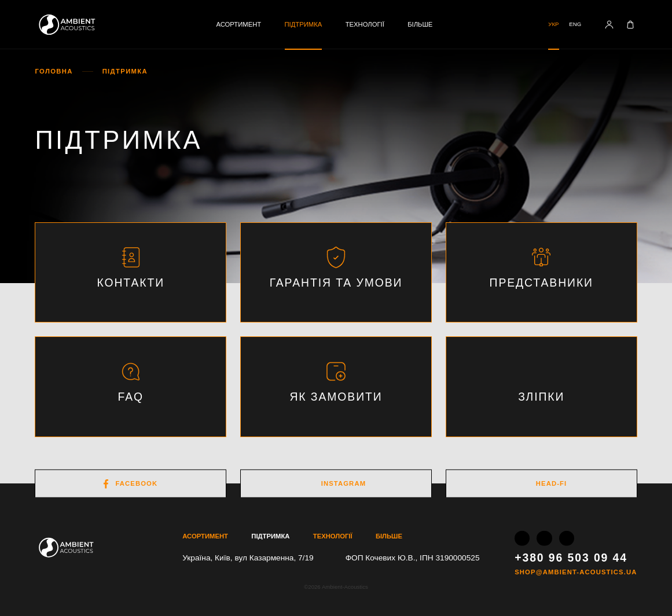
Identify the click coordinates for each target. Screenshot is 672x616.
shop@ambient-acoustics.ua (576, 572)
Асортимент (238, 24)
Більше (420, 24)
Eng (575, 24)
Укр (553, 24)
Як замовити (336, 397)
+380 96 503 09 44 (571, 557)
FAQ (131, 397)
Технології (365, 24)
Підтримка (304, 24)
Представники (541, 283)
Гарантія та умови (336, 283)
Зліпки (541, 397)
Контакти (131, 283)
